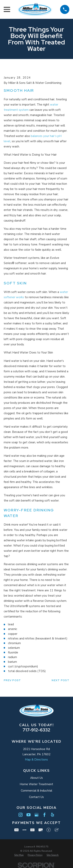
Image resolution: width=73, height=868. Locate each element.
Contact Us (36, 797)
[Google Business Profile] (36, 815)
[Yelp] (52, 815)
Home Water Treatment (36, 784)
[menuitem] (19, 855)
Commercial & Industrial (36, 791)
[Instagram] (21, 815)
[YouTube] (29, 815)
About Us (36, 778)
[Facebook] (44, 815)
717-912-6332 (36, 730)
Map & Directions (36, 760)
